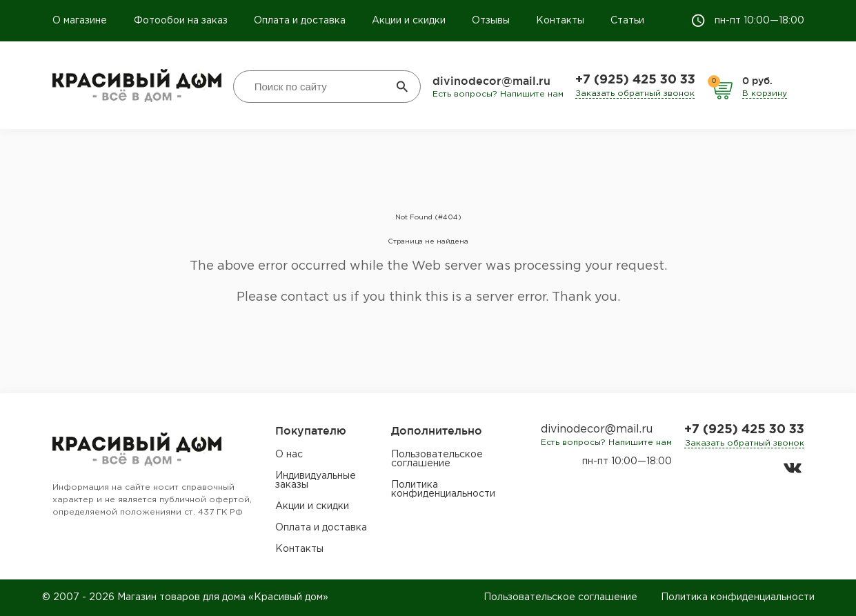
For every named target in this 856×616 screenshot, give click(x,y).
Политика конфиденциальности (443, 489)
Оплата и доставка (300, 21)
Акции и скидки (409, 21)
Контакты (560, 21)
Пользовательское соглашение (437, 459)
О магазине (81, 21)
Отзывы (491, 21)
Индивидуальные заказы (316, 480)
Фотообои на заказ (181, 21)
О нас (289, 455)
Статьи (627, 21)
